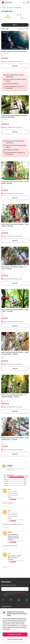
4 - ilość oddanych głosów (22, 17)
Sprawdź (15, 66)
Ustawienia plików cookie (15, 639)
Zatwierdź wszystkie (15, 634)
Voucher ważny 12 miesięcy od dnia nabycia (16, 80)
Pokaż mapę (5, 29)
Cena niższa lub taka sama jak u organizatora (15, 76)
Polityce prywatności (20, 594)
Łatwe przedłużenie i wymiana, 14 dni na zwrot (15, 87)
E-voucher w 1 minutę (12, 84)
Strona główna (10, 8)
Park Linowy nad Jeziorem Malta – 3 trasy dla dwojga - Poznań (13, 494)
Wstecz (4, 8)
